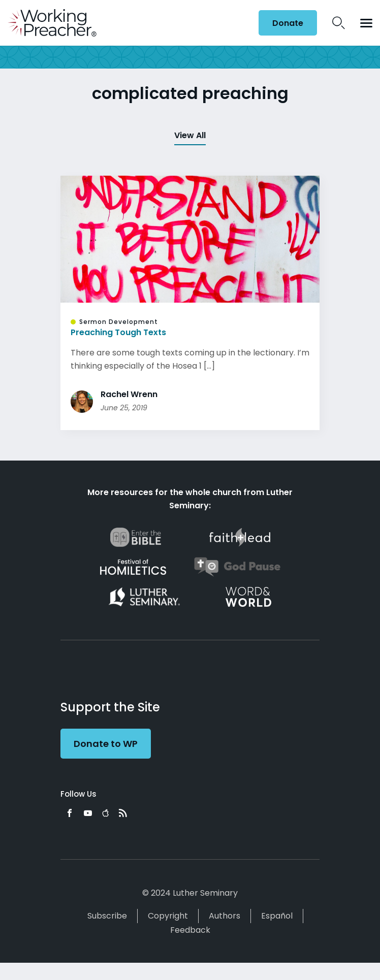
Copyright (168, 916)
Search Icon (339, 23)
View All (190, 135)
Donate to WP (106, 744)
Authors (225, 916)
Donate (288, 23)
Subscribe (107, 916)
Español (277, 916)
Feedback (190, 930)
